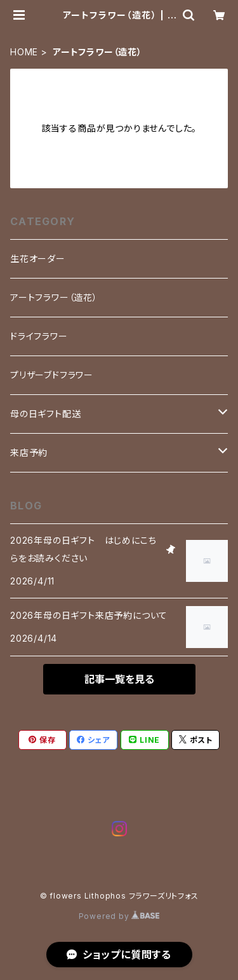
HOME (24, 52)
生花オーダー (38, 259)
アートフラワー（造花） (54, 297)
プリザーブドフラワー (52, 375)
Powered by (119, 916)
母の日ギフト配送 (45, 414)
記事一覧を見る (119, 679)
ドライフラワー (39, 336)
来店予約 (29, 452)
